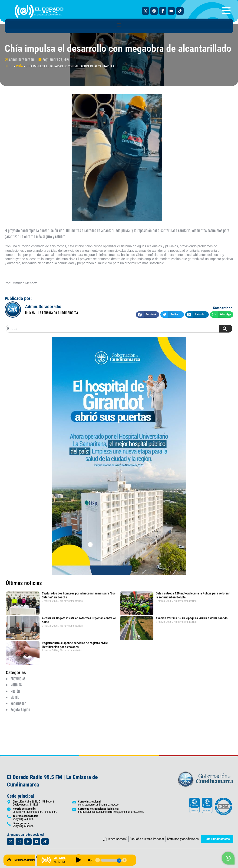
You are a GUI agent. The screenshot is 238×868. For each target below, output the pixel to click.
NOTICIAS (16, 685)
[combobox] (112, 329)
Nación (15, 691)
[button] (119, 25)
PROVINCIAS (18, 679)
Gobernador (18, 703)
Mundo (15, 697)
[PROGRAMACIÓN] (10, 860)
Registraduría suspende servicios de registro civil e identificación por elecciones (75, 645)
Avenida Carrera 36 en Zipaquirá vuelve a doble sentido (192, 618)
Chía (19, 66)
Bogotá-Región (20, 709)
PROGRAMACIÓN (26, 860)
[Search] (226, 329)
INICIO (9, 66)
